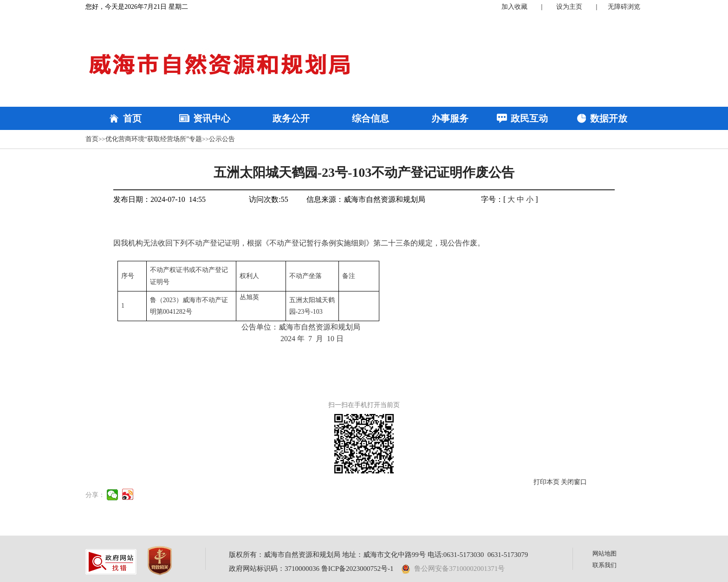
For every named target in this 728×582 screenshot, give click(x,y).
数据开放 (609, 118)
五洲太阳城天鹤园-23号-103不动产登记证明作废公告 (364, 172)
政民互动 (529, 118)
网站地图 (604, 553)
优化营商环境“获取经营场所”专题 (154, 139)
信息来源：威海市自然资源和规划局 (366, 199)
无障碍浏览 (624, 7)
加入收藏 (514, 7)
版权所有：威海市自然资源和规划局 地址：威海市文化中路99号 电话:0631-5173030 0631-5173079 (378, 555)
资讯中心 (212, 118)
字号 (488, 199)
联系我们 (604, 565)
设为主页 (569, 7)
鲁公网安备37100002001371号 (453, 569)
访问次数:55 (268, 199)
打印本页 (546, 482)
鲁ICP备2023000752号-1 (357, 569)
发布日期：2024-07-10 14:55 (159, 199)
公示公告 (222, 139)
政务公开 (291, 118)
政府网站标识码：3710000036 (274, 569)
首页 (132, 118)
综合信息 (370, 118)
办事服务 (450, 118)
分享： (95, 495)
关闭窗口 (574, 482)
